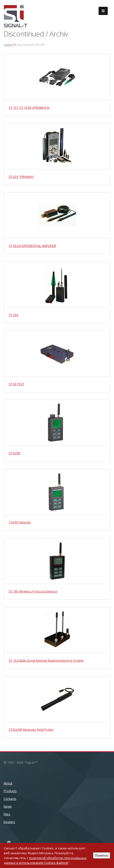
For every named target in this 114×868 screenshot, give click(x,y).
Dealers (9, 822)
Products (10, 791)
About (8, 783)
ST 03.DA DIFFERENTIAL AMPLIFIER (32, 246)
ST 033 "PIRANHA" (22, 177)
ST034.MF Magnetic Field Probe (31, 730)
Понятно (102, 855)
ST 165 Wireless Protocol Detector (33, 591)
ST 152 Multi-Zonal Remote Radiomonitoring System (46, 660)
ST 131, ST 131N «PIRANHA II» (29, 108)
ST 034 (13, 315)
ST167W (14, 453)
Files (7, 814)
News (8, 806)
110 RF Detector (20, 522)
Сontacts (10, 799)
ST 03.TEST (16, 384)
